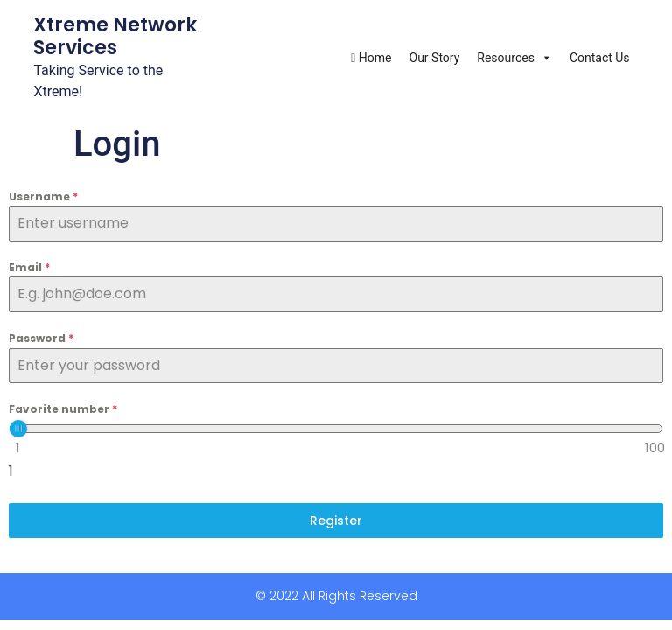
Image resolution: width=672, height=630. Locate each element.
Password (41, 338)
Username (43, 196)
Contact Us (600, 58)
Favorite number (63, 409)
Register (336, 521)
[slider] (18, 429)
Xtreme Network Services (115, 36)
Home (371, 58)
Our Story (435, 58)
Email (29, 267)
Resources (514, 58)
